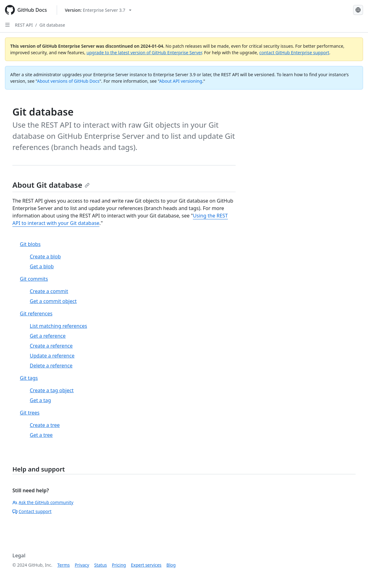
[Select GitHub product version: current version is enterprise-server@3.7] (98, 10)
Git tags (29, 378)
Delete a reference (51, 366)
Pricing (119, 565)
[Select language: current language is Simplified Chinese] (358, 10)
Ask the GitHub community (43, 502)
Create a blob (45, 257)
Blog (171, 565)
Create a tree (45, 425)
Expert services (146, 565)
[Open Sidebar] (7, 25)
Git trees (30, 413)
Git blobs (30, 244)
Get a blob (42, 266)
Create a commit (49, 291)
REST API (24, 25)
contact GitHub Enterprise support (294, 53)
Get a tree (41, 435)
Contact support (32, 511)
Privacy (82, 565)
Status (101, 565)
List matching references (58, 326)
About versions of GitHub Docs (68, 81)
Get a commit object (53, 301)
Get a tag (40, 400)
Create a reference (51, 346)
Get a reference (48, 336)
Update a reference (52, 356)
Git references (36, 314)
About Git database (51, 185)
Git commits (34, 279)
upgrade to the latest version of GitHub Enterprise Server (144, 53)
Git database (52, 25)
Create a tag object (52, 390)
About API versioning (181, 81)
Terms (64, 565)
